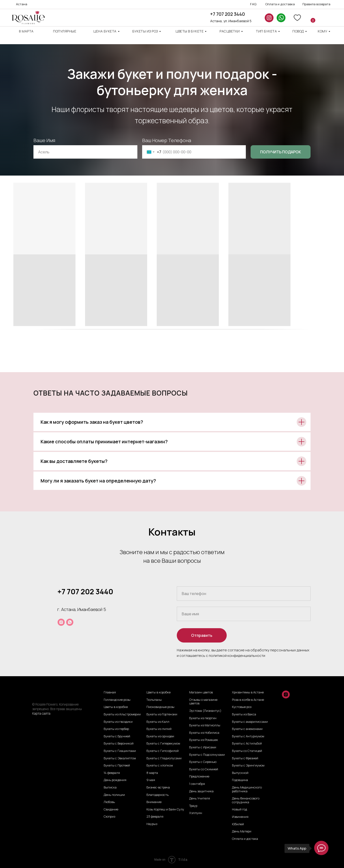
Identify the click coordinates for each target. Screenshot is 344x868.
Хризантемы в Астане (248, 692)
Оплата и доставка (280, 4)
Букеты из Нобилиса (204, 733)
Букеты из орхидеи (160, 736)
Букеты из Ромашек (204, 740)
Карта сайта (41, 713)
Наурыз (152, 824)
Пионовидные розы (160, 707)
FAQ (253, 4)
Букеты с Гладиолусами (164, 758)
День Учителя (200, 798)
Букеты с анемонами (247, 729)
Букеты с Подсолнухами (207, 755)
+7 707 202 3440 (228, 14)
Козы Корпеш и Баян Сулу (165, 809)
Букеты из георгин (203, 718)
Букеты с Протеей (117, 766)
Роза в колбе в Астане (248, 700)
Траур (193, 806)
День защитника (201, 791)
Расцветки (230, 31)
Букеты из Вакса (244, 714)
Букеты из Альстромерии (122, 714)
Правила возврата (316, 4)
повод (298, 31)
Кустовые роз (242, 707)
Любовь (109, 802)
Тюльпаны (154, 700)
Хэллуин (196, 813)
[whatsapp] (70, 622)
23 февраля (155, 817)
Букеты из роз (145, 31)
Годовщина (240, 780)
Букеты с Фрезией (245, 758)
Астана (22, 4)
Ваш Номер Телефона (167, 140)
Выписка (110, 788)
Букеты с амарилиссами (250, 722)
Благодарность (158, 795)
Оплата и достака (245, 839)
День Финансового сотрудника (246, 800)
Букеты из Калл (158, 722)
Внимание (154, 802)
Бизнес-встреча (158, 788)
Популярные (65, 31)
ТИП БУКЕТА (266, 31)
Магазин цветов (201, 692)
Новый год (239, 809)
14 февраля (112, 773)
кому (322, 31)
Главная (110, 692)
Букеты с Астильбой (247, 744)
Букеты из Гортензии (162, 714)
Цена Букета (105, 31)
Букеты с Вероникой (119, 744)
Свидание (111, 809)
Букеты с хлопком (160, 766)
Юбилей (238, 824)
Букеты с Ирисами (203, 747)
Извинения (240, 817)
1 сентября (197, 784)
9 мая (151, 780)
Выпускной (240, 773)
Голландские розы (117, 700)
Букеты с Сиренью (203, 762)
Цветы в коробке (116, 707)
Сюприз (109, 817)
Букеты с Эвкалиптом (120, 758)
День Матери (242, 831)
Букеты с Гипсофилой (163, 751)
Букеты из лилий (159, 729)
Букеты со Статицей (247, 751)
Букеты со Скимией (204, 769)
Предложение (199, 777)
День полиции (114, 795)
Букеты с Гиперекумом (163, 744)
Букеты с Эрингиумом (248, 766)
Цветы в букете (190, 31)
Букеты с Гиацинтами (120, 751)
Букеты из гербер (116, 729)
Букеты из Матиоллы (205, 725)
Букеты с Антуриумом (248, 736)
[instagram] (61, 622)
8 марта (26, 31)
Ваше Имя (44, 140)
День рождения (115, 780)
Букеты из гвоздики (118, 722)
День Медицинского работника (247, 789)
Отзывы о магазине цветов (203, 702)
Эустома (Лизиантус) (205, 711)
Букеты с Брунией (117, 736)
